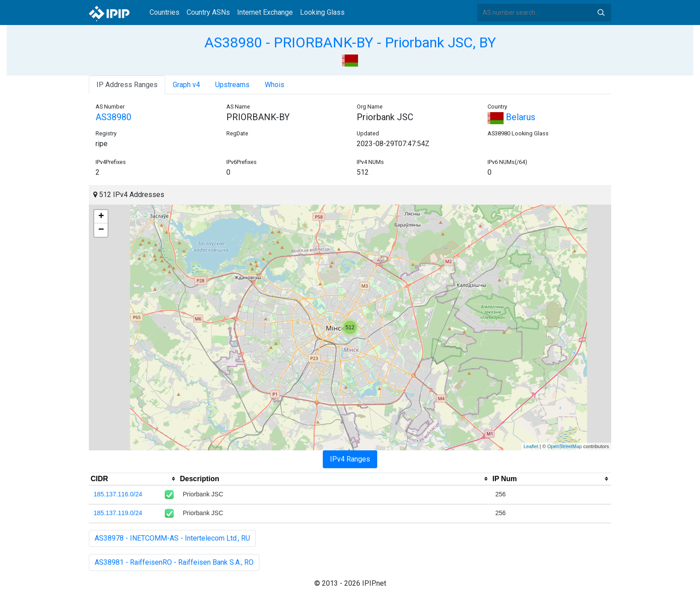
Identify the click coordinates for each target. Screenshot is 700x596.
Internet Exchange (265, 12)
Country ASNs (208, 12)
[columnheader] (133, 479)
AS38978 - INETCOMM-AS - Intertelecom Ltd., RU (172, 538)
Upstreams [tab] (232, 85)
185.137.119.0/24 (118, 513)
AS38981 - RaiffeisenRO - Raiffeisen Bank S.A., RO (174, 562)
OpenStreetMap (565, 446)
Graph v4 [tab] (186, 85)
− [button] (101, 230)
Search (601, 13)
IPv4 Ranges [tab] (350, 459)
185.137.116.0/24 (118, 494)
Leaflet (531, 446)
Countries (165, 12)
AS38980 (113, 117)
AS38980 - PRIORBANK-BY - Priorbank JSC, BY (350, 42)
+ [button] (101, 217)
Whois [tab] (275, 85)
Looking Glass (322, 12)
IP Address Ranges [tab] (127, 85)
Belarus (511, 117)
